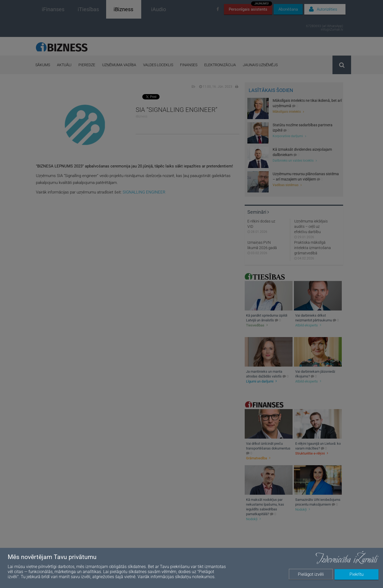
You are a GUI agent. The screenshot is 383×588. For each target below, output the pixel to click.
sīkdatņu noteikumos (195, 577)
